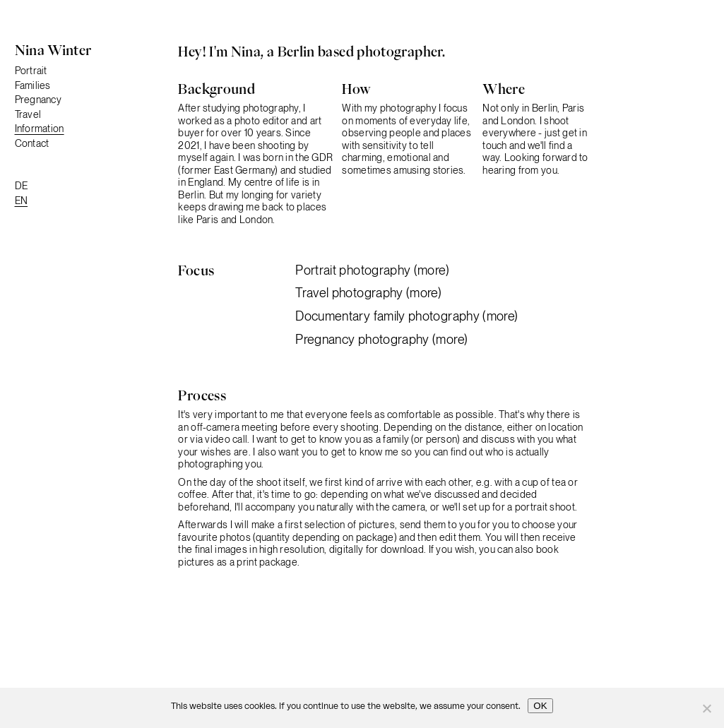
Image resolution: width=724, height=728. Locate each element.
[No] (706, 708)
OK (540, 706)
